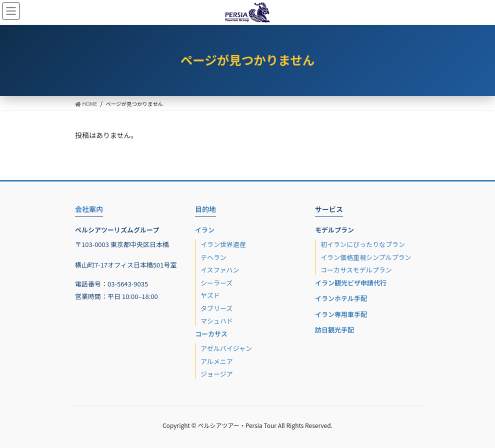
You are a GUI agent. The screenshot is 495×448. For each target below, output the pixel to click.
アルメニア (217, 361)
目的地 (205, 209)
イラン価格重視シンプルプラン (366, 257)
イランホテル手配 (341, 298)
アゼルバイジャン (226, 348)
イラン (205, 230)
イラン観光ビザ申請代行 (351, 283)
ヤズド (210, 295)
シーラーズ (216, 283)
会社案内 (89, 209)
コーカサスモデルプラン (356, 270)
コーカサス (211, 334)
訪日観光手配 (334, 330)
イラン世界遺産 (223, 244)
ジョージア (217, 374)
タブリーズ (216, 308)
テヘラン (213, 257)
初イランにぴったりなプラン (363, 244)
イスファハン (220, 270)
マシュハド (217, 321)
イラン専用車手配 (341, 314)
